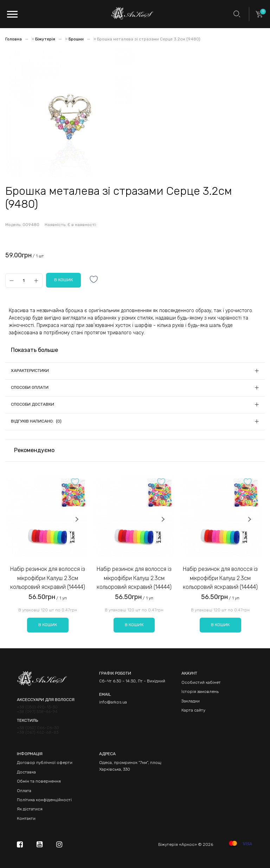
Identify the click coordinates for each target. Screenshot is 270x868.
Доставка (26, 772)
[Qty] (24, 280)
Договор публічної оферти (45, 763)
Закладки (191, 701)
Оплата (24, 791)
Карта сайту (193, 710)
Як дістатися (30, 809)
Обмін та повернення (39, 781)
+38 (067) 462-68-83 (38, 732)
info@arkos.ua (113, 702)
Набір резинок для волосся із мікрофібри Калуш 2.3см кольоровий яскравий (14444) (48, 578)
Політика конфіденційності (44, 800)
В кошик (48, 625)
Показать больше (34, 350)
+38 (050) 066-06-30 (38, 728)
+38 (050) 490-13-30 (37, 707)
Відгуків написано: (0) (36, 421)
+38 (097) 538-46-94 (37, 712)
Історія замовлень (200, 692)
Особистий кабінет (201, 682)
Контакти (26, 818)
